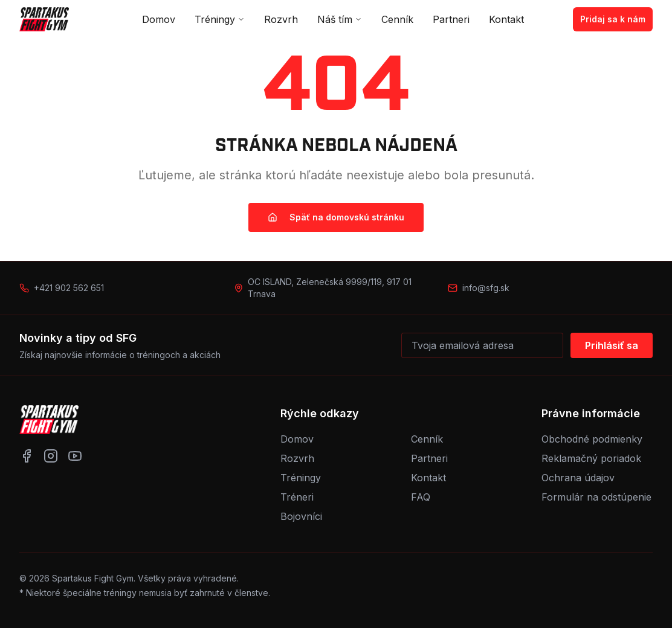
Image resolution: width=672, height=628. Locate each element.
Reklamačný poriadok (591, 458)
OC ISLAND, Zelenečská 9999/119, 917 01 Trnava (330, 288)
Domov (159, 19)
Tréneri (297, 497)
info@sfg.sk (486, 288)
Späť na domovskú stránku (336, 217)
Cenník (397, 19)
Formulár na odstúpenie (596, 497)
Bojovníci (301, 516)
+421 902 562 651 (69, 288)
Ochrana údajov (578, 478)
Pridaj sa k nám (613, 19)
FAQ (421, 497)
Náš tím (340, 19)
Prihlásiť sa (612, 345)
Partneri (451, 19)
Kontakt (506, 19)
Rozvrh (281, 19)
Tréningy (220, 19)
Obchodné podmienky (592, 439)
